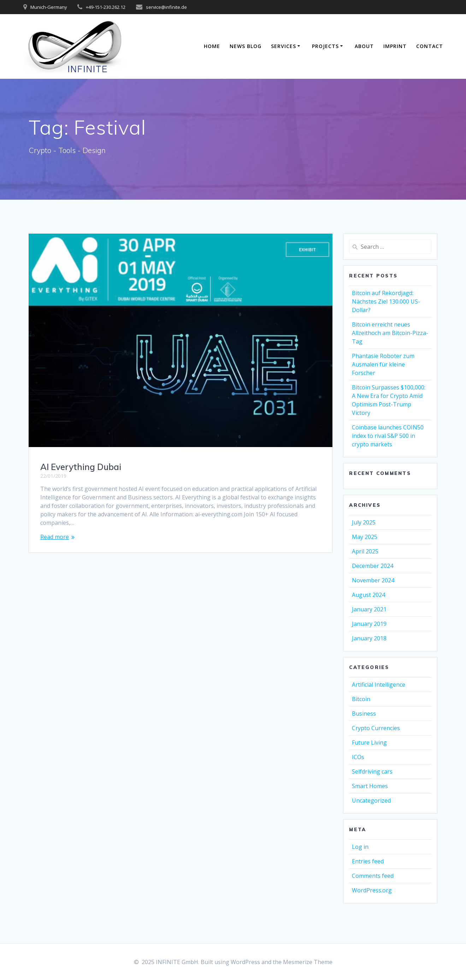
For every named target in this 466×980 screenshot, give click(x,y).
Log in (360, 847)
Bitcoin (361, 699)
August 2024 (368, 595)
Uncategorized (371, 800)
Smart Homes (370, 786)
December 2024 (373, 566)
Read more (55, 537)
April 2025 (365, 551)
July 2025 (364, 522)
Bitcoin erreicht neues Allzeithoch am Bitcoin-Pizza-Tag (390, 333)
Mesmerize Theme (308, 962)
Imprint (395, 46)
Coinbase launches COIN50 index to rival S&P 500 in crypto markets (388, 436)
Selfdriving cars (372, 771)
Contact (430, 46)
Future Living (369, 743)
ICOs (358, 757)
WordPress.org (372, 890)
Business (364, 714)
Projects (325, 46)
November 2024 (373, 580)
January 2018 (369, 638)
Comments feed (373, 876)
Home (212, 46)
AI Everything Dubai (81, 467)
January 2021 (369, 609)
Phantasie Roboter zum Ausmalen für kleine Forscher (383, 364)
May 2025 (365, 537)
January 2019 (369, 624)
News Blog (246, 46)
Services (284, 46)
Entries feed (368, 861)
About (364, 46)
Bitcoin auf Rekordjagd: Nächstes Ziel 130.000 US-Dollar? (386, 301)
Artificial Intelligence (379, 685)
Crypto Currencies (376, 728)
